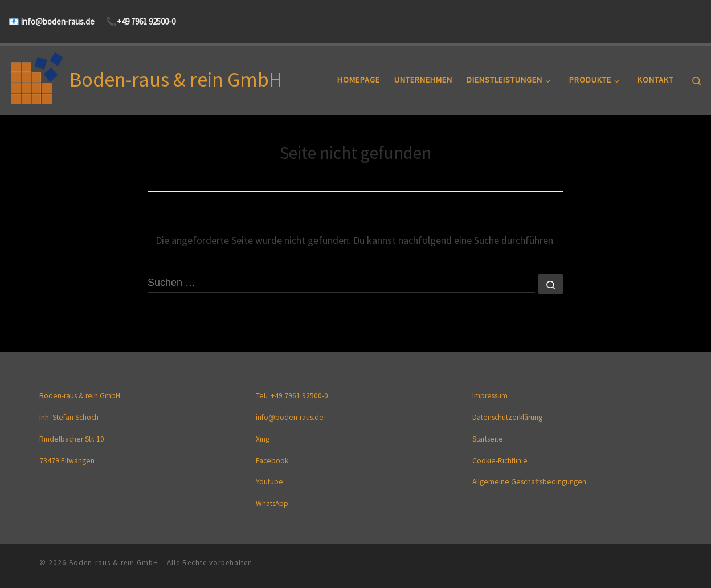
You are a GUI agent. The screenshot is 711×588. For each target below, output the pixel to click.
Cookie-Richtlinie (500, 461)
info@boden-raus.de (57, 21)
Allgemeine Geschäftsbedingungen (529, 482)
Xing (263, 439)
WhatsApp (272, 504)
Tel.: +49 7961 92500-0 (292, 396)
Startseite (488, 439)
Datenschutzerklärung (507, 418)
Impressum (490, 396)
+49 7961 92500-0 (146, 21)
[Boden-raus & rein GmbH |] (37, 78)
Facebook (272, 461)
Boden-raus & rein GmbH (114, 563)
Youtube (269, 482)
